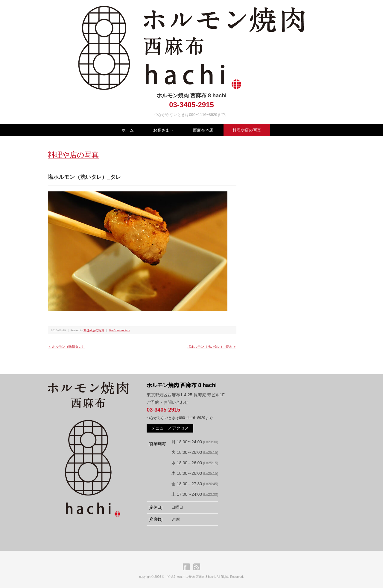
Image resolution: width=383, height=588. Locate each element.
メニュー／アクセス (170, 428)
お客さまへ (163, 130)
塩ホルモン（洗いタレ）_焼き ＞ (212, 347)
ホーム (128, 130)
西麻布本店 (203, 130)
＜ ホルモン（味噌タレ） (66, 347)
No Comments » (119, 330)
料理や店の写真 (247, 130)
